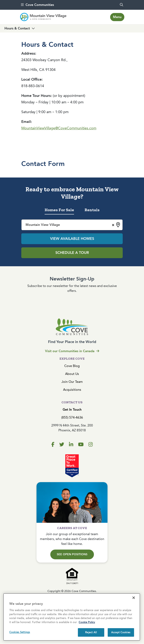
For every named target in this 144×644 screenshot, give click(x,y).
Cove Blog (72, 366)
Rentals (92, 210)
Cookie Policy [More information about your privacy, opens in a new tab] (87, 622)
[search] (121, 5)
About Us (72, 374)
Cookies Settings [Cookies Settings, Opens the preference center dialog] (20, 632)
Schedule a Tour (72, 253)
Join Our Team (72, 382)
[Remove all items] (112, 224)
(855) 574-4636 (72, 417)
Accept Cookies (121, 632)
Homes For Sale (59, 210)
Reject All (91, 632)
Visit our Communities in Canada (72, 351)
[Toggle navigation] (117, 17)
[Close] (134, 598)
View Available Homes (72, 239)
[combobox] (72, 225)
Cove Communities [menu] (37, 5)
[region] (72, 617)
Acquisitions (72, 390)
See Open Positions (72, 554)
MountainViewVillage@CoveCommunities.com (59, 128)
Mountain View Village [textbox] (43, 225)
